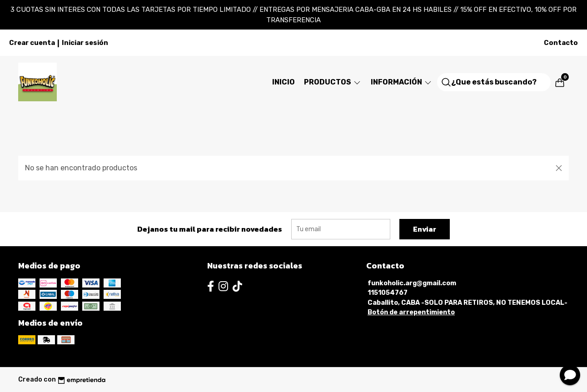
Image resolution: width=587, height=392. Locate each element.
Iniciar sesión (85, 43)
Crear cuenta (32, 43)
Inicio (284, 82)
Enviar (425, 229)
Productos (333, 82)
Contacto (561, 43)
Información (402, 82)
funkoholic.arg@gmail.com (412, 283)
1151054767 (388, 293)
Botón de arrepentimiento (411, 312)
